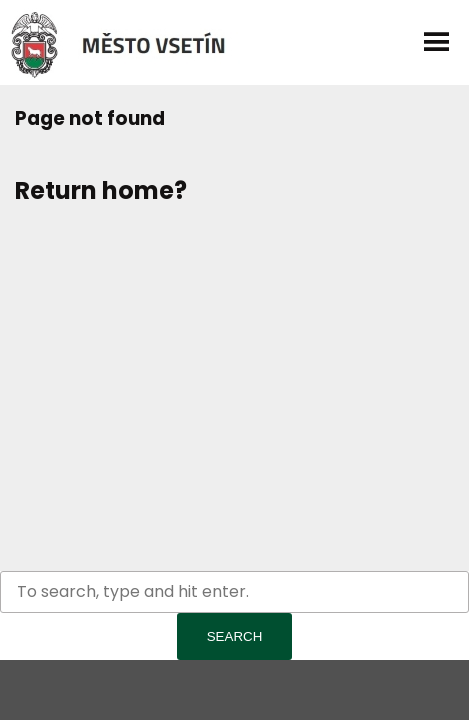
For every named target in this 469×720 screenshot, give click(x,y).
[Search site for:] (234, 592)
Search (235, 636)
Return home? (101, 190)
